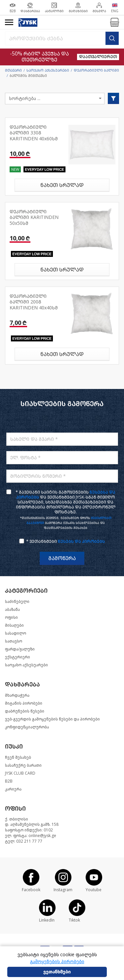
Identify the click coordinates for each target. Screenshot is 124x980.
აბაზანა (12, 610)
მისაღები (14, 625)
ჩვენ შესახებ (18, 757)
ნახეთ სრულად (62, 185)
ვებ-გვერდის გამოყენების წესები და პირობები (52, 719)
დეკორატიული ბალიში (96, 70)
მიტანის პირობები (24, 703)
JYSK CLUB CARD (20, 773)
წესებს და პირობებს (81, 541)
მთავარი (13, 70)
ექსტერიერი (18, 657)
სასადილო (16, 633)
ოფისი (11, 617)
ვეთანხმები (57, 972)
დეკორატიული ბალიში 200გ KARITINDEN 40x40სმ (34, 302)
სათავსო (14, 641)
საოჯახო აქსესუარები (48, 70)
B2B (9, 781)
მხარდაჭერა (17, 695)
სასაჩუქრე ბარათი (23, 765)
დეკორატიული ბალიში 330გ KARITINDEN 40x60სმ (34, 133)
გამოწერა (62, 558)
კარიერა (13, 789)
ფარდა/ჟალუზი (20, 649)
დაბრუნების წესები (25, 711)
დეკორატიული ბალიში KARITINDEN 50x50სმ (34, 218)
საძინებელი (17, 602)
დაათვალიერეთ (98, 57)
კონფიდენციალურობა (27, 727)
